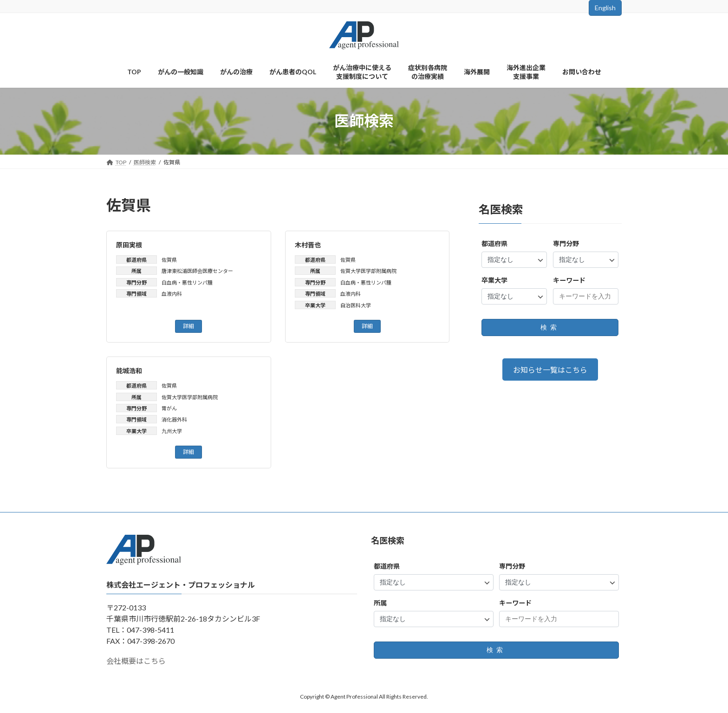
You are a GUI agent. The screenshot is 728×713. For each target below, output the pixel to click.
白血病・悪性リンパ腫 (187, 282)
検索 (550, 327)
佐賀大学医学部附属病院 (368, 271)
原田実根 (129, 245)
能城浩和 (129, 371)
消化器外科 (174, 419)
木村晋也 (308, 245)
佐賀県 (169, 260)
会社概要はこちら (136, 661)
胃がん (169, 408)
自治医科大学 (356, 305)
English (605, 8)
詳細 (188, 326)
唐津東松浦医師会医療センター (197, 271)
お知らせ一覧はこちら (550, 370)
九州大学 (172, 431)
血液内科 (172, 294)
